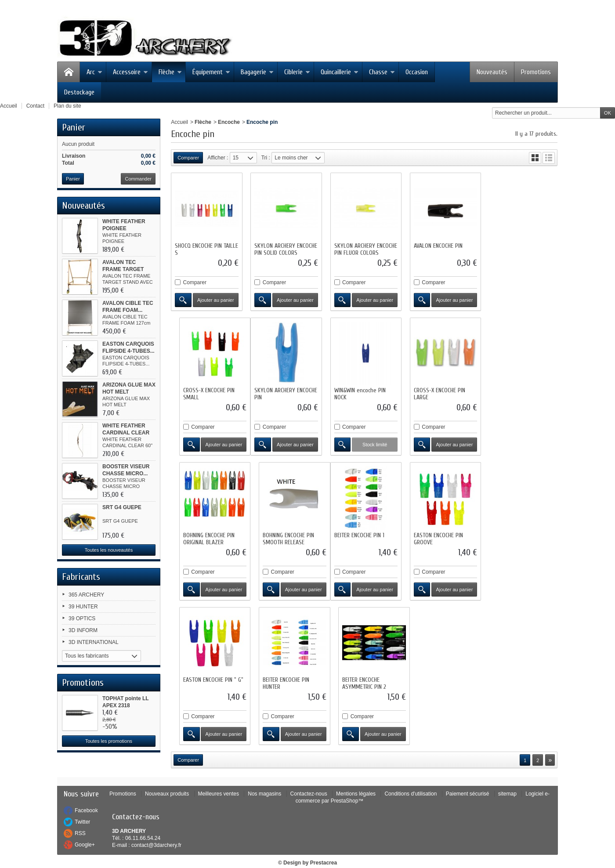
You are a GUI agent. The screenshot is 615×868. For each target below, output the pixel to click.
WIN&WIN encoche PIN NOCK (280, 392)
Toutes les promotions (109, 741)
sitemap (507, 782)
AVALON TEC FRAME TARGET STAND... (123, 269)
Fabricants (81, 577)
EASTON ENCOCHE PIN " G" (363, 533)
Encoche (229, 122)
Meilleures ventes (219, 782)
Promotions (536, 72)
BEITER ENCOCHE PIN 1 (200, 533)
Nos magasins (264, 782)
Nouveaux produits (167, 782)
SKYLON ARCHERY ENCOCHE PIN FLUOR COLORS (364, 248)
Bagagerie (257, 72)
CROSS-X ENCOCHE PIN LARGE (359, 392)
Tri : (266, 158)
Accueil (179, 122)
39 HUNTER (83, 607)
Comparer (195, 282)
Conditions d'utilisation (411, 782)
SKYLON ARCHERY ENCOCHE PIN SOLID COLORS (285, 248)
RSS (80, 822)
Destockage (79, 92)
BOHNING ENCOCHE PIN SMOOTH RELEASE (516, 392)
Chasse (382, 72)
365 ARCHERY (86, 595)
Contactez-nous (309, 782)
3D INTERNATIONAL (94, 642)
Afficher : (218, 158)
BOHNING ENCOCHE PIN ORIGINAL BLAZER (437, 392)
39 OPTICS (82, 618)
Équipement (211, 72)
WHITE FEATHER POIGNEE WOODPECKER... (124, 228)
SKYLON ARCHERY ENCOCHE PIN (206, 392)
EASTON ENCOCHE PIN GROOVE (279, 537)
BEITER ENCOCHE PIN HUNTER (435, 537)
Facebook (86, 799)
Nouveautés (492, 72)
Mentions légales (356, 782)
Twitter (82, 810)
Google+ (85, 833)
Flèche (170, 72)
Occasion (417, 72)
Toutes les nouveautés (109, 550)
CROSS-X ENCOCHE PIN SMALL (516, 248)
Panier (74, 127)
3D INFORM (83, 630)
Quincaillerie (340, 72)
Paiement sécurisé (468, 782)
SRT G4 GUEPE (122, 507)
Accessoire (130, 72)
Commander (138, 179)
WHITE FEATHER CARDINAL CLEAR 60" (126, 433)
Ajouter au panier (215, 299)
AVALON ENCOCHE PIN (436, 245)
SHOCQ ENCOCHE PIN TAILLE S (198, 248)
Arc (94, 72)
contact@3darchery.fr (156, 834)
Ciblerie (297, 72)
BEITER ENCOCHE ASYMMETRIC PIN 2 (513, 537)
